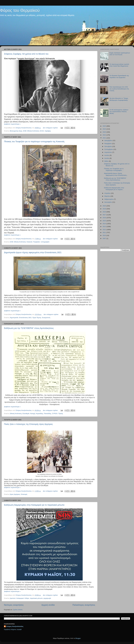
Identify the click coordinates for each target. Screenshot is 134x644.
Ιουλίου (107, 155)
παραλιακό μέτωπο (36, 598)
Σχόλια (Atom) (18, 610)
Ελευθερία (26, 414)
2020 (104, 206)
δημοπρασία (14, 318)
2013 (104, 227)
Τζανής (61, 414)
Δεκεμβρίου (108, 140)
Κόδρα (27, 598)
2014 (104, 224)
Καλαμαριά (20, 598)
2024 (104, 129)
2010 (104, 235)
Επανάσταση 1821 (25, 318)
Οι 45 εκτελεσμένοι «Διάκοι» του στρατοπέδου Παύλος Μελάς (119, 112)
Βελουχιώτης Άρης (16, 131)
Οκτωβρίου (108, 146)
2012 (104, 230)
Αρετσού (13, 598)
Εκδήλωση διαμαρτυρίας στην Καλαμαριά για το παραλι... (114, 189)
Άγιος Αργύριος (15, 494)
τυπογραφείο (45, 242)
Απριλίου (108, 193)
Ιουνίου (107, 158)
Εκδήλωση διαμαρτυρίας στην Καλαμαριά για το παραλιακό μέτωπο (34, 505)
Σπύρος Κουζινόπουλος (15, 626)
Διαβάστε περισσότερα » (12, 124)
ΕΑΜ (25, 131)
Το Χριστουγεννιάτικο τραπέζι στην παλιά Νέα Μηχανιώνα (119, 65)
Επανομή (24, 494)
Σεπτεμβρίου (109, 149)
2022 (104, 135)
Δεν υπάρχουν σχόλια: (51, 128)
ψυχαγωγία (47, 598)
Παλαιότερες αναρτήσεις (84, 605)
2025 (104, 126)
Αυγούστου (108, 152)
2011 (104, 232)
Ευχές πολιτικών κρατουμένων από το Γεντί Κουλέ (120, 54)
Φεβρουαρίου (109, 199)
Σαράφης (48, 131)
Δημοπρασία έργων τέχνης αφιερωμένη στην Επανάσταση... (116, 174)
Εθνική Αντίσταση (33, 131)
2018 (104, 212)
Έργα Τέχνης (37, 318)
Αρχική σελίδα (48, 605)
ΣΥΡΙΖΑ (55, 414)
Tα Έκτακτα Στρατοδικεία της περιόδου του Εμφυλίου (119, 76)
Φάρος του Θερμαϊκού (20, 10)
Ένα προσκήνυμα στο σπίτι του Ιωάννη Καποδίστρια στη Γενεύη (119, 89)
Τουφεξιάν (36, 242)
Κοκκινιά (30, 242)
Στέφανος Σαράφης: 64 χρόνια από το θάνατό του (26, 54)
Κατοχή (33, 414)
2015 (104, 221)
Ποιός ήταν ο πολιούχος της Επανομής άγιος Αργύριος (28, 424)
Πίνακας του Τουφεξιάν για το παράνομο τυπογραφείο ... (114, 169)
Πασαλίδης (48, 414)
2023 (104, 132)
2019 (104, 209)
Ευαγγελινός (46, 318)
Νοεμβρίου (108, 144)
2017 (104, 215)
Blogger (78, 638)
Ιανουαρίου (108, 202)
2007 (104, 238)
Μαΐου (107, 161)
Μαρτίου (107, 196)
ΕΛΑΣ (42, 131)
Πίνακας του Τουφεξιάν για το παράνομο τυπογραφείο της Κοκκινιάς (34, 142)
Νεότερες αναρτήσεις (14, 605)
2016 (104, 218)
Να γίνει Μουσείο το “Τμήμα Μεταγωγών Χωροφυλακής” (119, 99)
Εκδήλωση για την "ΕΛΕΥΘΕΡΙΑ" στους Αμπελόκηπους (29, 328)
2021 (104, 138)
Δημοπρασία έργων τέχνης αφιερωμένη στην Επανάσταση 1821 (33, 252)
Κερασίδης (39, 414)
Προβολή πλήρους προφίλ (13, 629)
